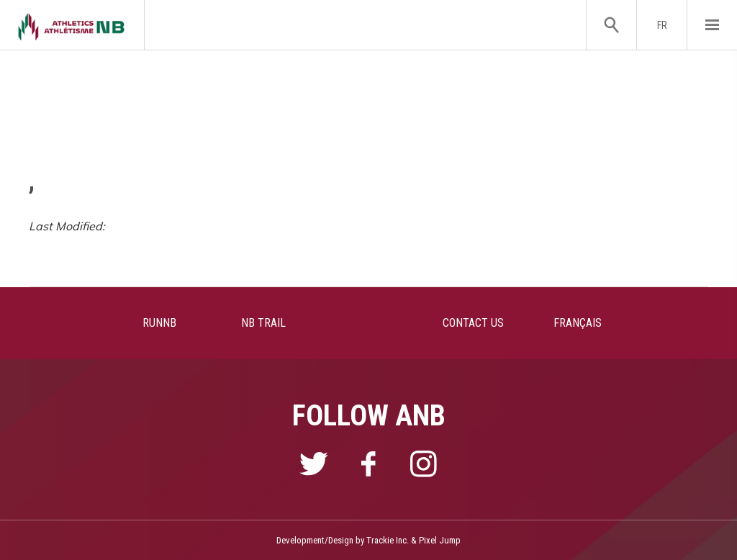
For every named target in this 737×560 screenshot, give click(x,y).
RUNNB (159, 323)
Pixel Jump (440, 540)
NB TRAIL (263, 323)
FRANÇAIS (578, 323)
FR (662, 25)
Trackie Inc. (388, 540)
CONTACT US (473, 323)
